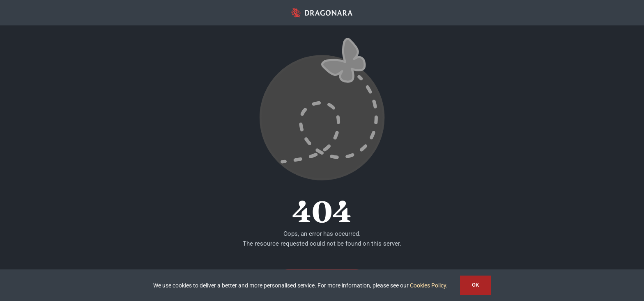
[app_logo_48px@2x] (322, 10)
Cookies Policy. (429, 285)
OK (475, 285)
